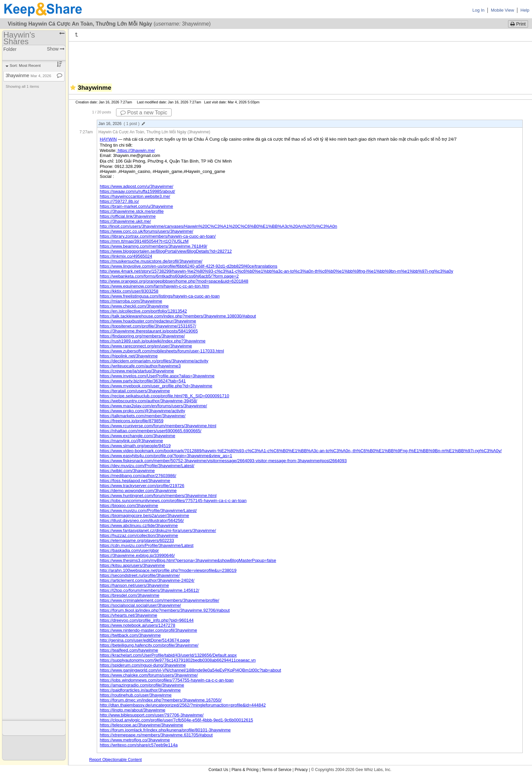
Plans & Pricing (245, 770)
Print (518, 24)
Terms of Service (276, 770)
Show (56, 49)
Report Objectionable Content (115, 760)
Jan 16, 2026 (122, 124)
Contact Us (218, 770)
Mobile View (502, 10)
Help (525, 10)
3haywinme (28, 75)
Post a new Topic (144, 113)
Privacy (301, 770)
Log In (478, 10)
